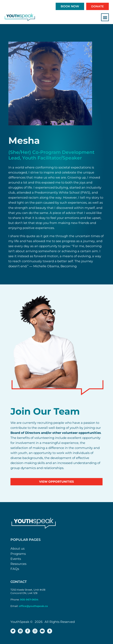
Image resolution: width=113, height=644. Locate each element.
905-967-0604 (30, 600)
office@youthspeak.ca (33, 606)
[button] (105, 17)
